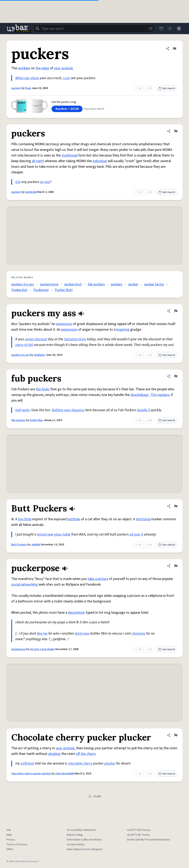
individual (100, 161)
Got (18, 182)
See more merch (94, 109)
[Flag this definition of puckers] (175, 49)
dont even (82, 633)
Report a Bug (75, 835)
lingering (123, 330)
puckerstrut (73, 284)
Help (9, 835)
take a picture (98, 579)
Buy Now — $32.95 (67, 109)
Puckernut (41, 290)
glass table (62, 534)
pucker (133, 284)
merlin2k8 (31, 192)
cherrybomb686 (65, 774)
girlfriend (27, 763)
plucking (54, 754)
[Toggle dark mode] (170, 29)
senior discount (36, 339)
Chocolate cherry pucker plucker (31, 774)
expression (64, 324)
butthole (74, 519)
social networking (25, 584)
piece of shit (24, 345)
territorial (143, 519)
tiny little (25, 519)
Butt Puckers (19, 545)
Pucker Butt (64, 290)
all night (38, 161)
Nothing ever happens (68, 410)
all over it (136, 534)
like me (42, 633)
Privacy (11, 840)
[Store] (161, 29)
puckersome (49, 284)
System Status (76, 844)
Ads (9, 830)
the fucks (43, 389)
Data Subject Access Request (85, 849)
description (76, 613)
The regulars (160, 395)
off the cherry (86, 754)
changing (138, 633)
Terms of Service (17, 844)
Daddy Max (36, 420)
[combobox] (94, 29)
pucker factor (154, 284)
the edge (42, 68)
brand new (45, 534)
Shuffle (94, 796)
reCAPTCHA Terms (138, 835)
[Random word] (150, 29)
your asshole (63, 68)
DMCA (10, 849)
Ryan (28, 88)
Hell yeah (22, 410)
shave (35, 78)
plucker (110, 763)
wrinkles (24, 68)
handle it (143, 410)
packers (117, 284)
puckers (16, 88)
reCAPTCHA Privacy (139, 830)
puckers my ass (23, 284)
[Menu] (179, 29)
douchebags (140, 395)
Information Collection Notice (84, 840)
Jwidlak (36, 545)
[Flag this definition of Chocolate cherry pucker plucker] (176, 735)
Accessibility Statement (81, 830)
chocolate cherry (80, 763)
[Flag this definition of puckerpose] (176, 566)
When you (22, 78)
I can (66, 78)
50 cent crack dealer (42, 649)
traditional (70, 155)
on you (45, 182)
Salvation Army (75, 339)
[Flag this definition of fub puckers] (176, 376)
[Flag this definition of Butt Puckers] (176, 506)
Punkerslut (19, 290)
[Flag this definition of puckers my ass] (176, 311)
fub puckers (96, 284)
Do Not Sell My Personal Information (148, 840)
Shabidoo (40, 355)
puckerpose (19, 649)
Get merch (167, 88)
